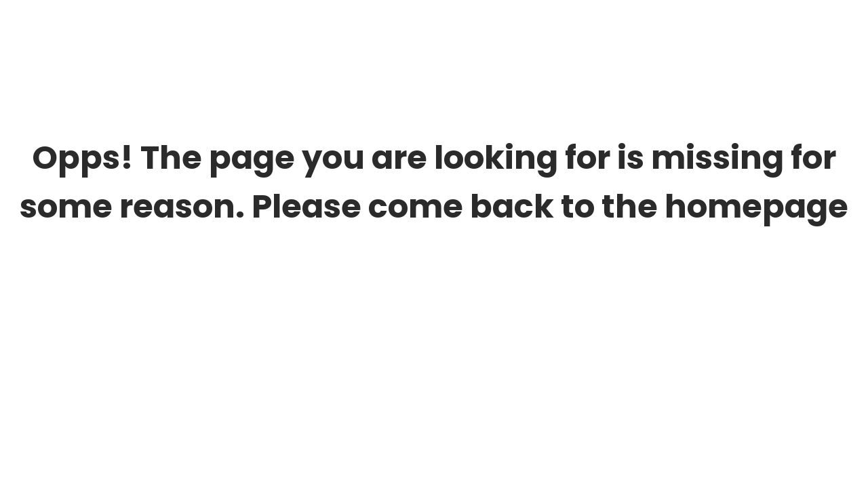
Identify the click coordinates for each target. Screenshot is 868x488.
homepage (756, 206)
